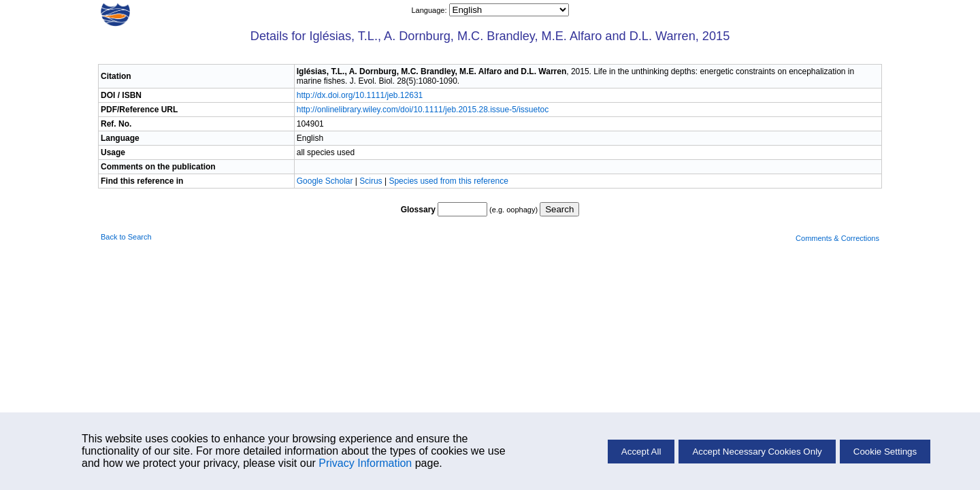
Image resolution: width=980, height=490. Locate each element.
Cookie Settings (885, 452)
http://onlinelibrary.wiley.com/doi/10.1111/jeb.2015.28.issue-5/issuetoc (423, 110)
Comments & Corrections (837, 238)
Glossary (418, 210)
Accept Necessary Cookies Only (757, 452)
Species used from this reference (448, 181)
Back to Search (126, 237)
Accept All (641, 452)
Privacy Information (365, 463)
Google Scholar (326, 181)
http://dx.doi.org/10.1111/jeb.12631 (360, 95)
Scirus (371, 181)
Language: (430, 10)
